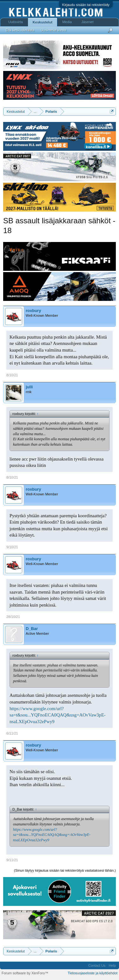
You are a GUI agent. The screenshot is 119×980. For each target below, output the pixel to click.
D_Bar (32, 629)
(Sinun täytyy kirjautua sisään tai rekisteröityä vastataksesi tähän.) (65, 870)
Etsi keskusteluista (20, 30)
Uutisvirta (16, 22)
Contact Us (97, 965)
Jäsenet (87, 22)
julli (29, 387)
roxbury (33, 311)
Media (67, 22)
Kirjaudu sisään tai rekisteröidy (86, 5)
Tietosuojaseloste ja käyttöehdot (93, 973)
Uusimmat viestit (53, 30)
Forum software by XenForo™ (25, 973)
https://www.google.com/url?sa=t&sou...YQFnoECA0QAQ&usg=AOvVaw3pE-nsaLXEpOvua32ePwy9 (58, 715)
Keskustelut (43, 22)
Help (112, 965)
